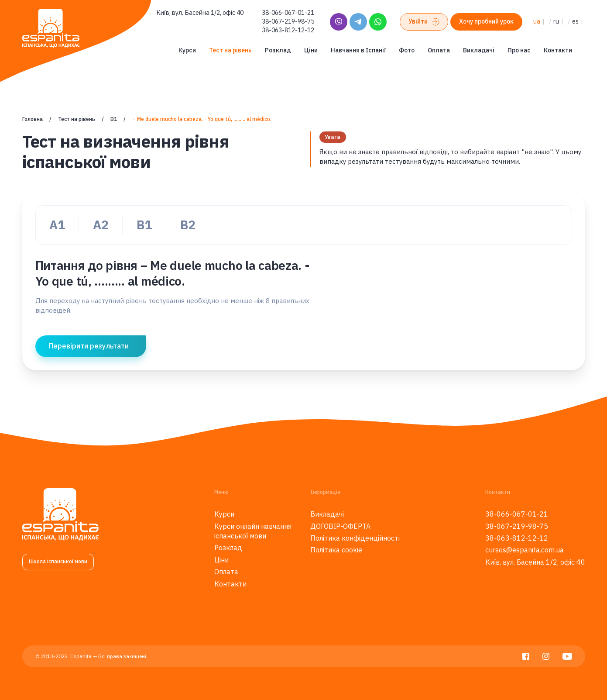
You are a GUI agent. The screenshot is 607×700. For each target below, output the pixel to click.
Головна (33, 119)
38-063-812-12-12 (288, 30)
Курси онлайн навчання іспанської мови (253, 531)
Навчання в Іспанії (358, 50)
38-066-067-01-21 (288, 13)
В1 (114, 119)
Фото (407, 50)
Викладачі (479, 50)
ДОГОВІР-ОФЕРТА (340, 526)
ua (537, 21)
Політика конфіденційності (355, 538)
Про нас (519, 50)
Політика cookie (336, 550)
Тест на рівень (230, 50)
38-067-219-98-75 (288, 21)
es (575, 21)
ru (556, 21)
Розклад (278, 50)
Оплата (439, 50)
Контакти (558, 50)
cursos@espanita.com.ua (525, 550)
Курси (187, 50)
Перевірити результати (89, 346)
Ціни (311, 50)
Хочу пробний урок (486, 21)
